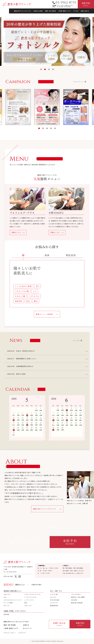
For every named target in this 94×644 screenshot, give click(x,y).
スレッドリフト (54, 603)
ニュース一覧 (78, 344)
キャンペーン (27, 628)
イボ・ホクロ (34, 300)
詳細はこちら (16, 236)
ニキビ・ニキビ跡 (22, 295)
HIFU (5, 597)
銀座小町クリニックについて (23, 11)
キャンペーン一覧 (80, 85)
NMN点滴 (74, 600)
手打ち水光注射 (55, 600)
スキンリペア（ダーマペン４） (33, 594)
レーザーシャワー (29, 600)
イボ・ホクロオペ (76, 594)
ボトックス (53, 597)
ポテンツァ (7, 606)
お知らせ (26, 625)
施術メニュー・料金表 (44, 318)
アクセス (76, 11)
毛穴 (37, 290)
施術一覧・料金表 (51, 11)
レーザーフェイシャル (30, 597)
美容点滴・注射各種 (77, 603)
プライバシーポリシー (10, 633)
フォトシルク (7, 594)
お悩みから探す (38, 11)
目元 (28, 305)
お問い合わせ (85, 11)
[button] (41, 69)
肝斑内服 (6, 614)
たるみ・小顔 (20, 300)
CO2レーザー (28, 606)
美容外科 (19, 305)
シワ (35, 295)
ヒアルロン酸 (54, 594)
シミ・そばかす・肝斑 (23, 290)
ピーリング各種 (8, 603)
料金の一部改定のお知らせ (79, 60)
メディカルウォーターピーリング (13, 600)
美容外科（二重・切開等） (78, 597)
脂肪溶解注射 (54, 606)
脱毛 (36, 305)
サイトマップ (22, 633)
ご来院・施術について (65, 11)
